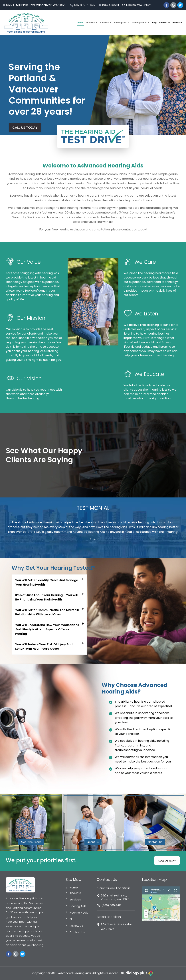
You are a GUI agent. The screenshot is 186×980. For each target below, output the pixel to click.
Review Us (177, 23)
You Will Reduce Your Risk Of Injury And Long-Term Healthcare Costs (44, 646)
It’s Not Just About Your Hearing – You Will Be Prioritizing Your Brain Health (46, 597)
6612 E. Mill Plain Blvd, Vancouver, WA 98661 (35, 5)
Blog (154, 23)
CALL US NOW (167, 861)
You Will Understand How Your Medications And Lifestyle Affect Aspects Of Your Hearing (47, 629)
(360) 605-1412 (83, 5)
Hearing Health (141, 23)
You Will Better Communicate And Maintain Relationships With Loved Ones (47, 612)
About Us (92, 23)
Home (80, 23)
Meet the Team (31, 842)
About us (74, 893)
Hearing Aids (122, 23)
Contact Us (165, 23)
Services (106, 23)
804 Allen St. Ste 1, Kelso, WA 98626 (125, 5)
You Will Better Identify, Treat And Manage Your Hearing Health (47, 582)
